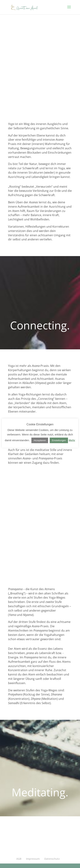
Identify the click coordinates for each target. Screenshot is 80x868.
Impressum (33, 859)
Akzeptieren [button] (40, 440)
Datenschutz (52, 859)
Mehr (72, 440)
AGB (19, 859)
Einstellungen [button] (59, 440)
